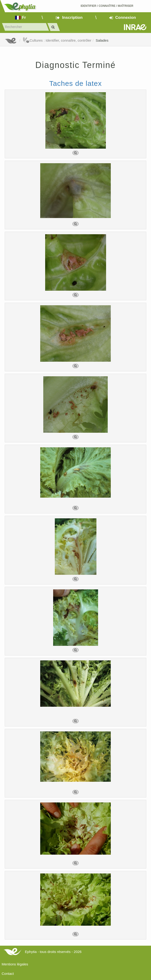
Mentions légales (15, 964)
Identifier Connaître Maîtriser (107, 6)
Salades (102, 40)
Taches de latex (75, 83)
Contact (8, 974)
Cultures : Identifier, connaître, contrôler (57, 40)
